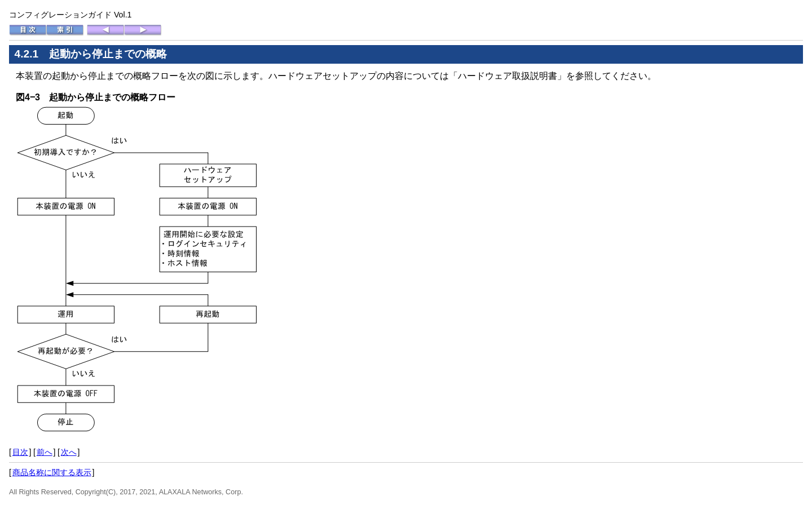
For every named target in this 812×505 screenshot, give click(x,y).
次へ (69, 452)
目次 (20, 452)
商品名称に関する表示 (52, 472)
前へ (45, 452)
